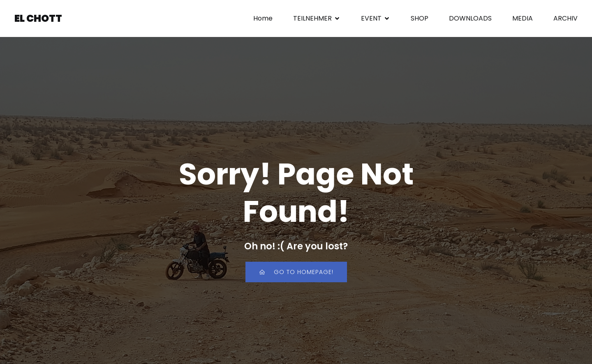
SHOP (420, 18)
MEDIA (523, 18)
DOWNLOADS (470, 18)
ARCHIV (565, 18)
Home (263, 18)
